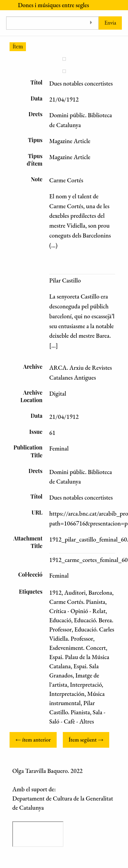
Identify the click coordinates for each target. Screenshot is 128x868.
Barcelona (100, 592)
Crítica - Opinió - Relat (77, 611)
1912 (55, 592)
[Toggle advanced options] (91, 23)
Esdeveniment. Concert (77, 648)
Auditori (75, 592)
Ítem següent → (86, 740)
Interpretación (67, 694)
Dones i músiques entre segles (53, 5)
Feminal (59, 575)
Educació (60, 620)
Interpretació (86, 684)
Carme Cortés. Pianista (77, 602)
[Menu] (6, 5)
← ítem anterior (33, 740)
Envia (110, 23)
